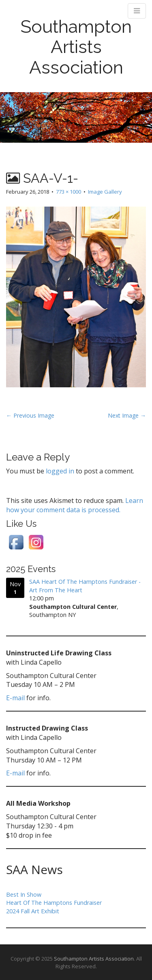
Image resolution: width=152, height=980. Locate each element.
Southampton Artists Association (76, 47)
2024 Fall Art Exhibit (33, 911)
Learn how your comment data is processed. (75, 505)
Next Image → (127, 415)
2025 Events (31, 569)
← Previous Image (30, 415)
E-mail (15, 698)
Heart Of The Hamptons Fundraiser (54, 903)
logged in (60, 471)
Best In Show (24, 894)
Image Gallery (105, 192)
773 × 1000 (69, 192)
